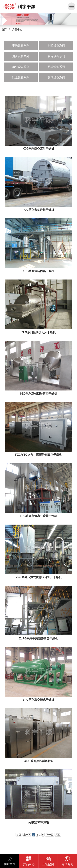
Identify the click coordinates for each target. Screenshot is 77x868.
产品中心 (17, 29)
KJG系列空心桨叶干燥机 (39, 149)
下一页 (50, 835)
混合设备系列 (21, 56)
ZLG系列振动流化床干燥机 (38, 332)
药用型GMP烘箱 (38, 822)
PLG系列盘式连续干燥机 (39, 210)
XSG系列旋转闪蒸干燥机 (38, 271)
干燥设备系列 (21, 46)
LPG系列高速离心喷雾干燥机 (39, 516)
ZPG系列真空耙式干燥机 (39, 700)
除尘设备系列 (21, 78)
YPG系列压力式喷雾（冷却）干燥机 (38, 577)
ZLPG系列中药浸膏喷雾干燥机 (39, 638)
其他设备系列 (56, 78)
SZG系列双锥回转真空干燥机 (39, 394)
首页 (4, 29)
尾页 (58, 835)
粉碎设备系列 (56, 56)
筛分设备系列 (21, 67)
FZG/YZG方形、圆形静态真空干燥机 (38, 455)
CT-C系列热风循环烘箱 (38, 761)
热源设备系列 (56, 67)
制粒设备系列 (56, 46)
